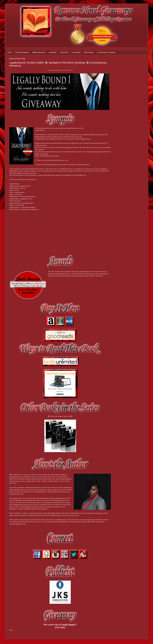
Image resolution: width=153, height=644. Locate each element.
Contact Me (64, 52)
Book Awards (89, 52)
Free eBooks (76, 52)
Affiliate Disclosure (39, 52)
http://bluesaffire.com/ (19, 524)
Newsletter (53, 52)
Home (10, 52)
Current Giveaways (22, 52)
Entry (11, 630)
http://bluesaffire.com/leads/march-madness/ (34, 509)
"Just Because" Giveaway (106, 52)
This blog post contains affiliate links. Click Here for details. (60, 70)
